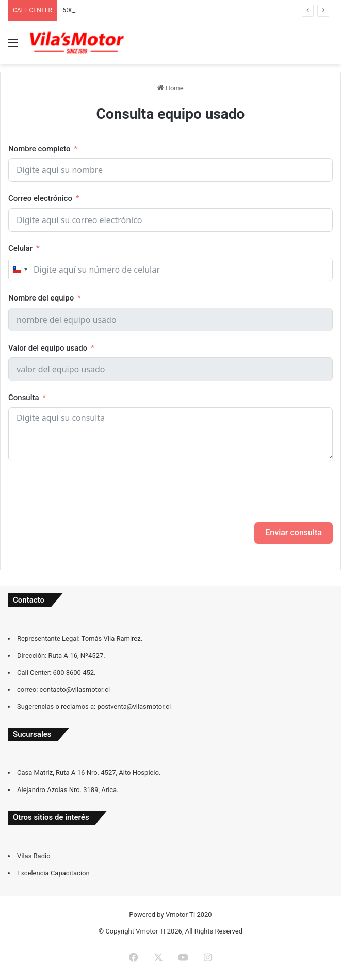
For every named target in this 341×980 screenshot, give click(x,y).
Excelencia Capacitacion (53, 873)
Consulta (24, 398)
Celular (20, 248)
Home (170, 88)
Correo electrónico (40, 198)
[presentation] (87, 492)
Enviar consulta (294, 533)
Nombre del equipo (41, 298)
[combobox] (20, 270)
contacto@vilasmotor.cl (75, 690)
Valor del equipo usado (48, 348)
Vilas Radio (34, 856)
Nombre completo (39, 149)
